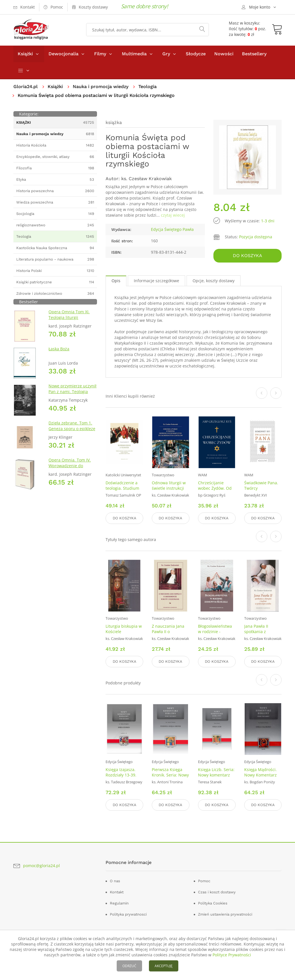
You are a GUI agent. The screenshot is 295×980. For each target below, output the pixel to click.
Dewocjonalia (63, 54)
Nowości (224, 54)
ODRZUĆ (129, 966)
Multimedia (134, 54)
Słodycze (196, 54)
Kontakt (117, 892)
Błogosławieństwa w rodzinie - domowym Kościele (216, 632)
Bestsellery (254, 54)
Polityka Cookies (213, 903)
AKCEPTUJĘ (164, 966)
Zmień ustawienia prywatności (225, 914)
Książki (25, 54)
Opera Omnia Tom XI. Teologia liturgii (69, 315)
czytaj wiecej (173, 215)
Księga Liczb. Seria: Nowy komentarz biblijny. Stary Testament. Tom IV (216, 778)
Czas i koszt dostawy (217, 892)
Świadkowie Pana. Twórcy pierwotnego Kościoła (261, 491)
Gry (166, 54)
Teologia (147, 87)
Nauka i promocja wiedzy (101, 87)
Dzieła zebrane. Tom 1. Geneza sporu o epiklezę (72, 426)
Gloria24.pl (26, 87)
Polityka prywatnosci (128, 914)
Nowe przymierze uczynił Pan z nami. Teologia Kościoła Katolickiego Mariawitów (72, 394)
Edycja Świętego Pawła (172, 229)
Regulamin (119, 903)
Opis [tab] (116, 281)
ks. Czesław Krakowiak (147, 179)
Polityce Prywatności (232, 955)
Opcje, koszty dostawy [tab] (214, 281)
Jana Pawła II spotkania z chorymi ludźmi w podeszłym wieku (261, 634)
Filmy (100, 54)
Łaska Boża (59, 349)
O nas (115, 881)
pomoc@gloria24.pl (42, 866)
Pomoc (204, 881)
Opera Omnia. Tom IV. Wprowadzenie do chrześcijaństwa (70, 466)
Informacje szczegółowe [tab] (156, 281)
